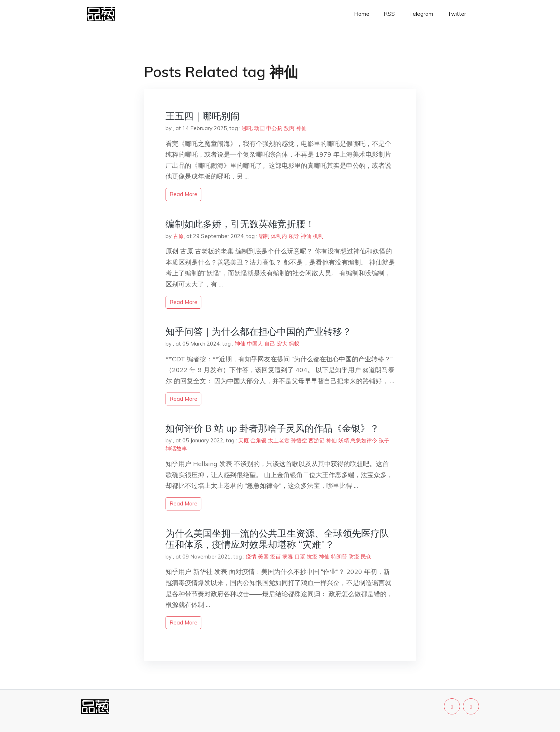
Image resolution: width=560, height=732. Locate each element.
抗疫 (312, 557)
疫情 (251, 557)
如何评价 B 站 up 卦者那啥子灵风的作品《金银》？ (272, 428)
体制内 (279, 236)
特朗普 (339, 557)
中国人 (255, 344)
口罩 (300, 557)
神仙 (301, 128)
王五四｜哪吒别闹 (203, 116)
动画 (259, 128)
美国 (263, 557)
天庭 (244, 440)
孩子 (384, 440)
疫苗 (276, 557)
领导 (294, 236)
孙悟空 (299, 440)
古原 (178, 236)
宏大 (282, 344)
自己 (270, 344)
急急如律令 (364, 440)
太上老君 (279, 440)
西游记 (317, 440)
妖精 (344, 440)
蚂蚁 (294, 344)
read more (183, 194)
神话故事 (176, 449)
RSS (389, 14)
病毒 (288, 557)
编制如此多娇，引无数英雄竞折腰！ (240, 224)
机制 (318, 236)
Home (362, 14)
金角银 (259, 440)
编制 (264, 236)
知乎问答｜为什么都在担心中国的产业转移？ (259, 331)
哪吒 (247, 128)
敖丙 (289, 128)
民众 (366, 557)
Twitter (457, 14)
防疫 (354, 557)
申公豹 (274, 128)
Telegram (421, 14)
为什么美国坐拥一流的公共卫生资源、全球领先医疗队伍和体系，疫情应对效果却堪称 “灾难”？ (277, 539)
